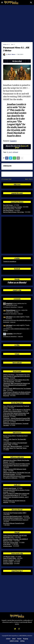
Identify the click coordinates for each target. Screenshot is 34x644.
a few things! (7, 544)
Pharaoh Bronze (11, 310)
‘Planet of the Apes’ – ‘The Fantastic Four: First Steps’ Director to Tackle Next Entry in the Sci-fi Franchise (17, 376)
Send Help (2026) (8, 564)
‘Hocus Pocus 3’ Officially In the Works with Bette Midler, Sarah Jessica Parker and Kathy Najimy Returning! (17, 394)
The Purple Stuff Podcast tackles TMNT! (15, 513)
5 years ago (20, 307)
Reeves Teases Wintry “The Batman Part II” (15, 436)
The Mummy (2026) (9, 557)
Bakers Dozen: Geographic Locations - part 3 (16, 497)
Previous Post (7, 179)
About (14, 639)
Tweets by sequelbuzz (10, 261)
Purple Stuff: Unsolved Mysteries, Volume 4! (16, 520)
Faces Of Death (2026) (10, 558)
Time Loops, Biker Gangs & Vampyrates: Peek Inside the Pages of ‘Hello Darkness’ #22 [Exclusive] (16, 415)
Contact (8, 639)
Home (5, 44)
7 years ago (20, 337)
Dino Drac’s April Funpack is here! (12, 516)
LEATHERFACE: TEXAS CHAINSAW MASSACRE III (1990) (16, 329)
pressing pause (8, 546)
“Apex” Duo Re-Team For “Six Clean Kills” (15, 439)
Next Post (29, 179)
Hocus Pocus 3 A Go (9, 209)
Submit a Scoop (14, 641)
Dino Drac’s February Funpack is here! (14, 523)
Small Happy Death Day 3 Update (13, 207)
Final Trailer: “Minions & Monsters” (13, 446)
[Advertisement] (17, 24)
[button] (2, 3)
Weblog (22, 641)
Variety (13, 141)
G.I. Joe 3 (11, 44)
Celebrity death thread (10, 488)
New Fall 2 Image (8, 205)
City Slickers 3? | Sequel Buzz (10, 307)
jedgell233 (9, 303)
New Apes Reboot (8, 210)
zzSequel (15, 152)
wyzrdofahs (9, 334)
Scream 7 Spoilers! (9, 560)
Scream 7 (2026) (8, 562)
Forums (19, 639)
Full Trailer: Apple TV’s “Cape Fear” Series (15, 448)
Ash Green (9, 317)
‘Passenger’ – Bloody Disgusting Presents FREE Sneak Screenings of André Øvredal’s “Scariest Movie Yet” (17, 420)
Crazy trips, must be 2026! (11, 543)
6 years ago (13, 322)
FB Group (26, 639)
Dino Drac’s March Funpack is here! (13, 518)
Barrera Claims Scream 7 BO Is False (14, 212)
